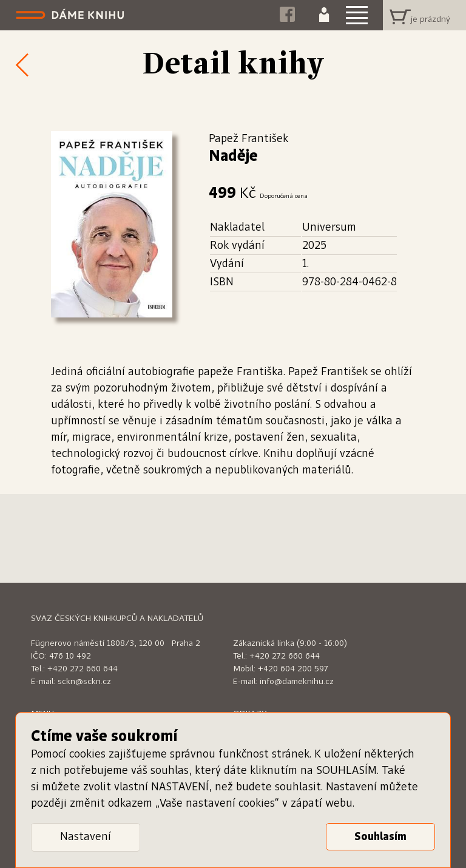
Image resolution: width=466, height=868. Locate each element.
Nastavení (86, 837)
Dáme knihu (71, 15)
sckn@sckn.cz (84, 682)
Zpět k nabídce (18, 64)
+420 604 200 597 (293, 669)
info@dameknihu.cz (297, 682)
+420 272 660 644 (83, 669)
